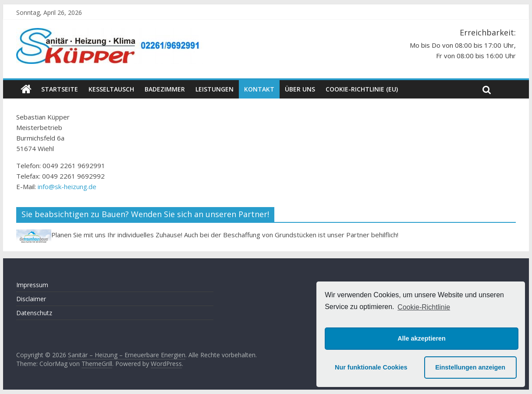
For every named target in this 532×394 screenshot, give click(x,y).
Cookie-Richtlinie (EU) (362, 89)
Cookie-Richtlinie (424, 307)
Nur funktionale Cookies (371, 367)
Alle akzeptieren (422, 338)
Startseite (60, 89)
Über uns (300, 89)
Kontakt (259, 89)
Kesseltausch (111, 89)
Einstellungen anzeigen (470, 367)
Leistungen (215, 89)
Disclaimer (31, 299)
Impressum (32, 285)
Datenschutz (34, 313)
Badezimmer (165, 89)
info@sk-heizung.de (67, 186)
